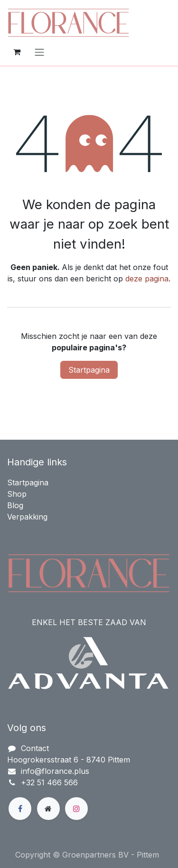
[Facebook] (20, 809)
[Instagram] (76, 809)
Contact (35, 748)
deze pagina (147, 279)
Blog (15, 505)
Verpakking (27, 517)
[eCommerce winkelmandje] (17, 52)
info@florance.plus (55, 771)
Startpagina (89, 370)
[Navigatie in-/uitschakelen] (39, 52)
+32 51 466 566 (49, 782)
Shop (17, 494)
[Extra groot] (48, 809)
